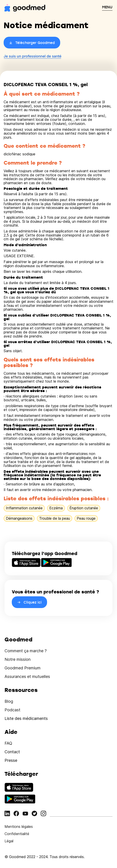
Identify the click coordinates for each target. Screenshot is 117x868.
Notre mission (18, 659)
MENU (107, 7)
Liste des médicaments (26, 718)
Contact (12, 752)
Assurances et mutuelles (27, 676)
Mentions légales (19, 827)
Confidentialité (17, 834)
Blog (9, 701)
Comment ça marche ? (26, 651)
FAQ (8, 743)
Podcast (12, 710)
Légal (9, 841)
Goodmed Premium (23, 668)
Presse (11, 760)
